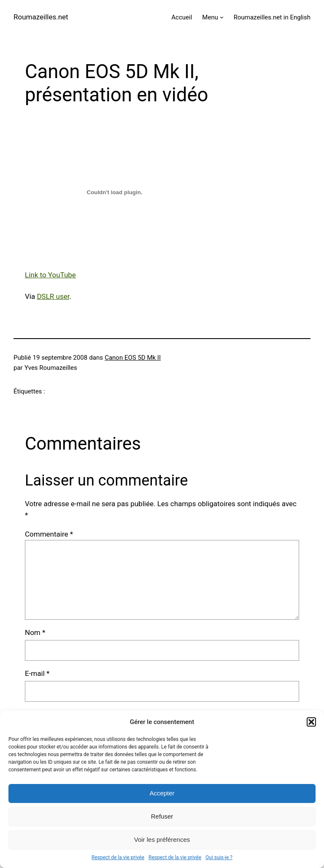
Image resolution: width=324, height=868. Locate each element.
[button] (311, 722)
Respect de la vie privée (118, 857)
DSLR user (53, 296)
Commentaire (49, 534)
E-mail (37, 673)
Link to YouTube (50, 275)
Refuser (162, 816)
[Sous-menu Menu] (222, 17)
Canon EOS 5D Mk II (133, 358)
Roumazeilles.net (41, 17)
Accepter (162, 793)
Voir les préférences (162, 840)
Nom (35, 632)
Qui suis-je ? (219, 857)
